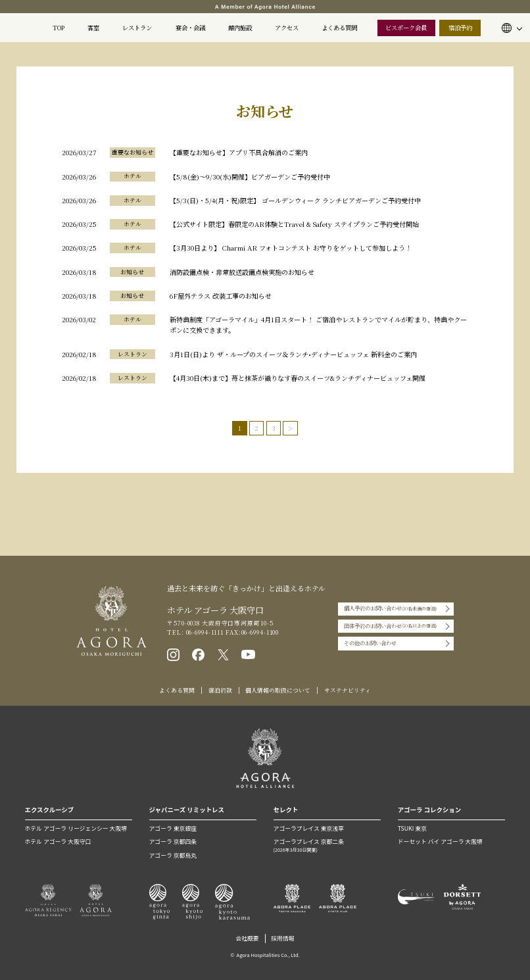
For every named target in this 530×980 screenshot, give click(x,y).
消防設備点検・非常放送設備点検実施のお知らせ (242, 272)
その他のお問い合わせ (370, 643)
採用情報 (282, 938)
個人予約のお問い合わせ (390, 609)
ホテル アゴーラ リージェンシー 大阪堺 (76, 828)
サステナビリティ (348, 690)
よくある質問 (339, 28)
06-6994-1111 (204, 632)
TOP (59, 28)
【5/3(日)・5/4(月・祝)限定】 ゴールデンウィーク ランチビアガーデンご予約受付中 (295, 200)
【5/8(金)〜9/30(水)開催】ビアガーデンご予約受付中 (250, 177)
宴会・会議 (190, 28)
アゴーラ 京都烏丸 (173, 855)
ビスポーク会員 (406, 28)
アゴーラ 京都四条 (173, 842)
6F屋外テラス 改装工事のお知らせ (221, 296)
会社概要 (247, 938)
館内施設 (240, 28)
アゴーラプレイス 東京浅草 (309, 828)
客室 (93, 28)
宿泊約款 (220, 690)
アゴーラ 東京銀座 (173, 828)
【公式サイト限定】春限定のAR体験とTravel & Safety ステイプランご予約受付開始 (294, 224)
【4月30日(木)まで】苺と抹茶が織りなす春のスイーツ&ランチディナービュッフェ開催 (298, 378)
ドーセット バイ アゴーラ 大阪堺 (440, 842)
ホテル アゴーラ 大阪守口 (58, 842)
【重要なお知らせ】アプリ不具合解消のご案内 (239, 152)
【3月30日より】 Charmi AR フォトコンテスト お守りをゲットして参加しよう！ (291, 248)
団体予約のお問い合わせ (390, 626)
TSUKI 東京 (412, 828)
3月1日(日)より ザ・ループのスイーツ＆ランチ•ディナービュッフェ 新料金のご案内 (293, 354)
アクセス (287, 28)
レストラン (137, 28)
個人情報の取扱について (278, 690)
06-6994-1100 (260, 632)
